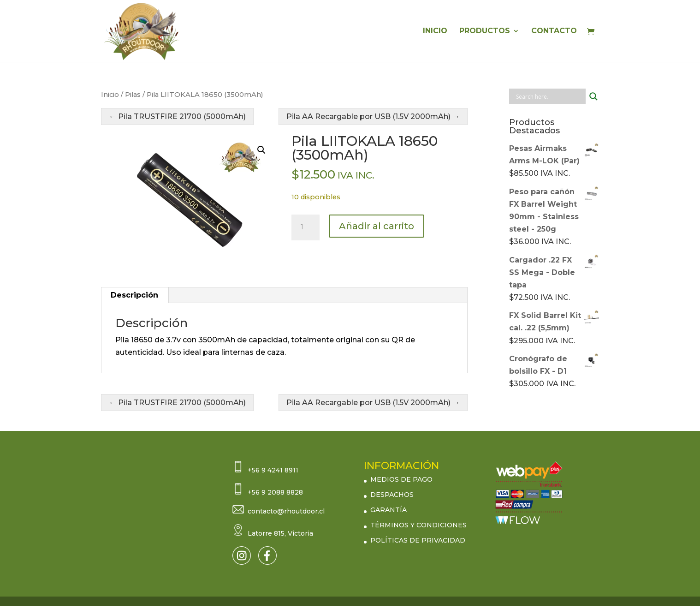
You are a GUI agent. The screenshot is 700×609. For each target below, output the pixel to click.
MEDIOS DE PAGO (401, 479)
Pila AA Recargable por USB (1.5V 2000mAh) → (373, 116)
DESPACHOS (392, 495)
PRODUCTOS (485, 31)
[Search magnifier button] (593, 96)
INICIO (435, 31)
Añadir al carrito (377, 226)
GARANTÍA (389, 510)
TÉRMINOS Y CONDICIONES (418, 525)
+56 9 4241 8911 (273, 470)
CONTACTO (554, 31)
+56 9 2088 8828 (275, 492)
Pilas (133, 95)
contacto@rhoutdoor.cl (286, 511)
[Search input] (550, 96)
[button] (261, 150)
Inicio (110, 95)
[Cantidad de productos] (305, 227)
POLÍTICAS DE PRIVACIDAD (418, 540)
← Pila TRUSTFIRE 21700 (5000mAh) (177, 116)
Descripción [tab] (134, 295)
